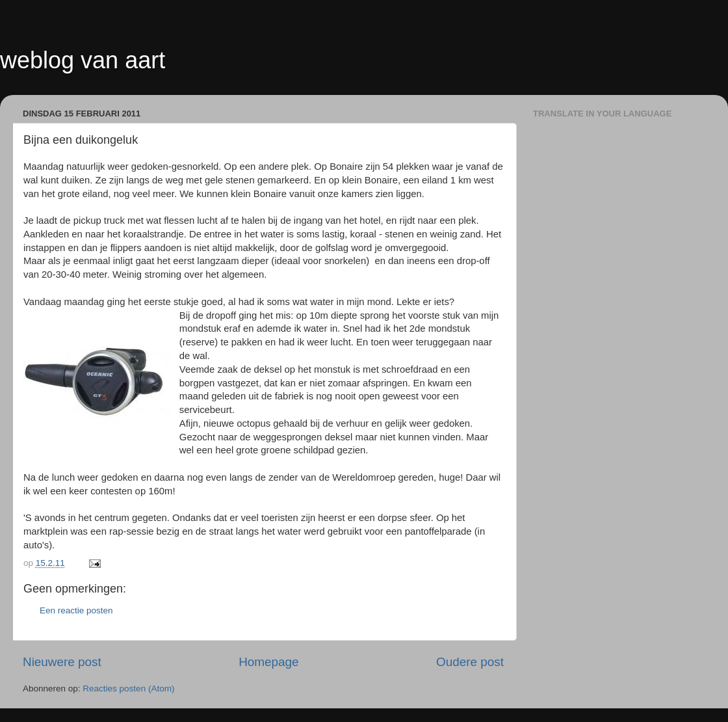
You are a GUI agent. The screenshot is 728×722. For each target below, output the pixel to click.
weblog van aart (83, 60)
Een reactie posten (76, 610)
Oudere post (470, 662)
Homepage (268, 662)
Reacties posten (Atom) (128, 689)
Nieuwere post (62, 662)
